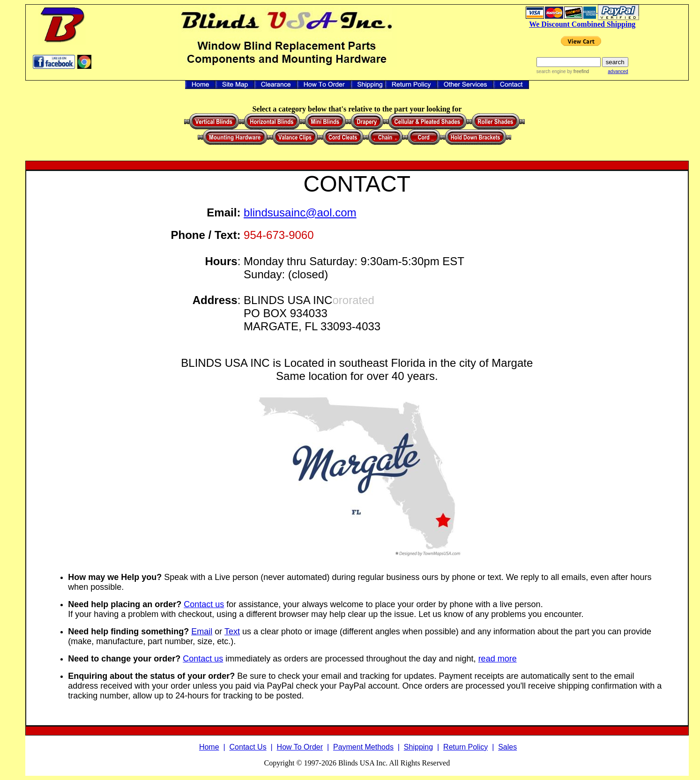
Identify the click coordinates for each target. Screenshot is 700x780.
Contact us (204, 604)
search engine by (563, 71)
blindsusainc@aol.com (300, 212)
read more (498, 659)
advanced (618, 71)
